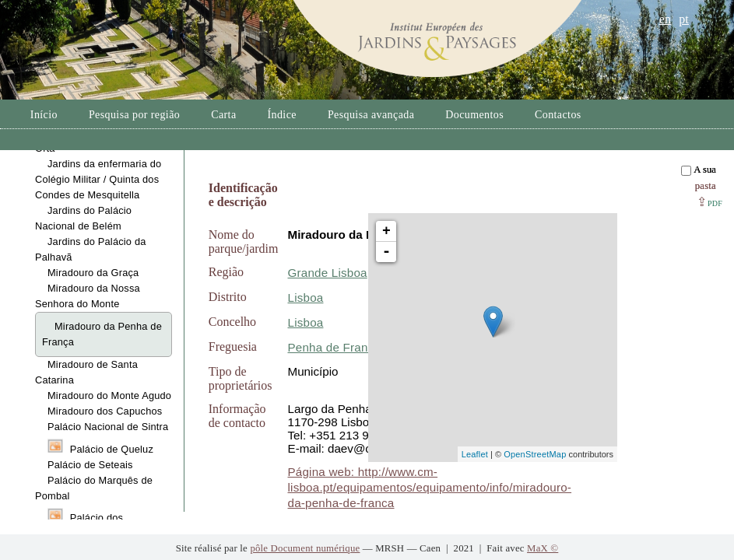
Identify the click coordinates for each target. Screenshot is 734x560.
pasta (706, 186)
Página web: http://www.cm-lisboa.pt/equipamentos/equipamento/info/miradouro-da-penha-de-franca (430, 487)
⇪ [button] (709, 202)
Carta (223, 115)
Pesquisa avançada (371, 115)
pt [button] (684, 19)
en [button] (666, 19)
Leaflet (475, 454)
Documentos (474, 115)
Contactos (558, 115)
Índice (282, 115)
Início (44, 115)
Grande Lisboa (328, 273)
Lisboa (306, 297)
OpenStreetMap (535, 454)
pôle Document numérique (305, 548)
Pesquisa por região (134, 115)
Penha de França (335, 347)
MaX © (543, 548)
